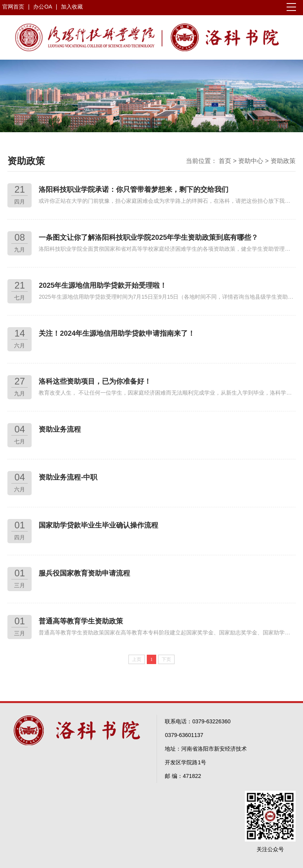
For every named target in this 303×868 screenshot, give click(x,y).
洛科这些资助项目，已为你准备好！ (95, 381)
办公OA (43, 7)
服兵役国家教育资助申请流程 (84, 573)
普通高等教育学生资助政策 (81, 621)
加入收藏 (72, 7)
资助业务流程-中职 (68, 477)
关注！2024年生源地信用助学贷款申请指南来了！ (117, 333)
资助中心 (251, 161)
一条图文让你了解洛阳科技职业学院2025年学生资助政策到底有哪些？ (148, 237)
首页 (225, 161)
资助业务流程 (60, 429)
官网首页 (13, 7)
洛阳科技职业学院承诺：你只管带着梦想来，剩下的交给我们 (134, 190)
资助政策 (283, 161)
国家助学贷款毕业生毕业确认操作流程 (98, 525)
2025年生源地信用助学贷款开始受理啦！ (103, 285)
